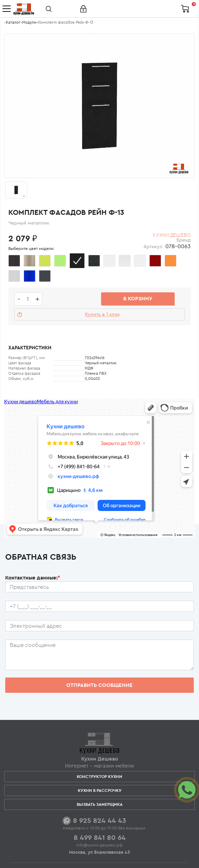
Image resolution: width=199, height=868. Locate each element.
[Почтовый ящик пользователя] (99, 626)
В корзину (138, 298)
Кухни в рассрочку (100, 790)
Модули (29, 22)
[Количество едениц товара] (28, 299)
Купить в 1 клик (102, 314)
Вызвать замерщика (100, 804)
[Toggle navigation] (7, 9)
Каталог (13, 22)
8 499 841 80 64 (100, 837)
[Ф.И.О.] (99, 587)
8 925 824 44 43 (99, 820)
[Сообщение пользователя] (99, 655)
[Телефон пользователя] (99, 606)
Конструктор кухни (99, 776)
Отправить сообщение (99, 685)
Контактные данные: (33, 578)
